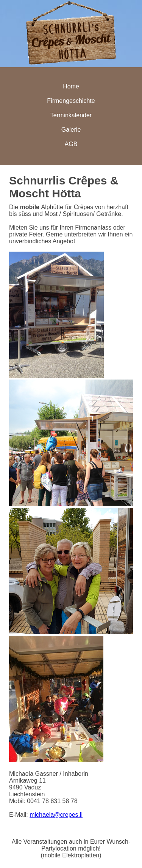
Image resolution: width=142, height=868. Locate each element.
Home (71, 86)
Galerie (71, 130)
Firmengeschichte (71, 101)
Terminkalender (71, 115)
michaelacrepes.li (56, 815)
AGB (71, 144)
